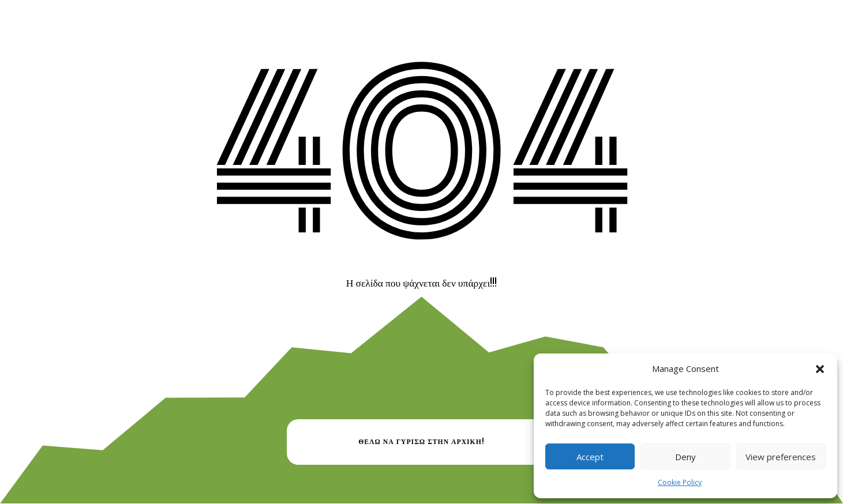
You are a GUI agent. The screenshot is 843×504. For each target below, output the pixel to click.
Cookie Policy (680, 482)
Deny (685, 457)
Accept (590, 457)
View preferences (781, 457)
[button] (820, 369)
